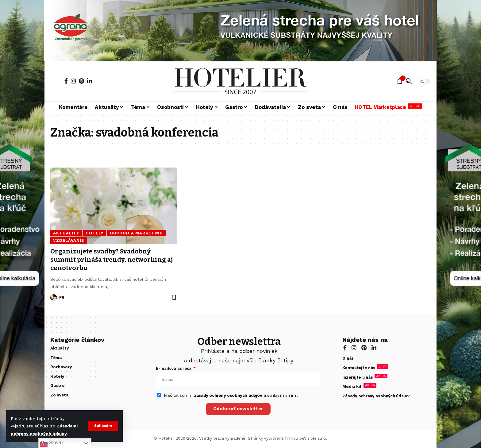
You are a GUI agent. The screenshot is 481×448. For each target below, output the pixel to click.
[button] (103, 426)
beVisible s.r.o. (313, 439)
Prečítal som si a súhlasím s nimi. (231, 396)
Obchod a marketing (136, 233)
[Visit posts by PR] (54, 298)
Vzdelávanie (69, 240)
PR (62, 297)
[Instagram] (73, 81)
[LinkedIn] (90, 81)
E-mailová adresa (174, 368)
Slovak (52, 443)
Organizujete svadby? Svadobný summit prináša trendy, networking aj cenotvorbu (113, 260)
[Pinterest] (81, 81)
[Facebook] (66, 81)
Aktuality (66, 233)
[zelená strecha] (22, 224)
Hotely (94, 233)
